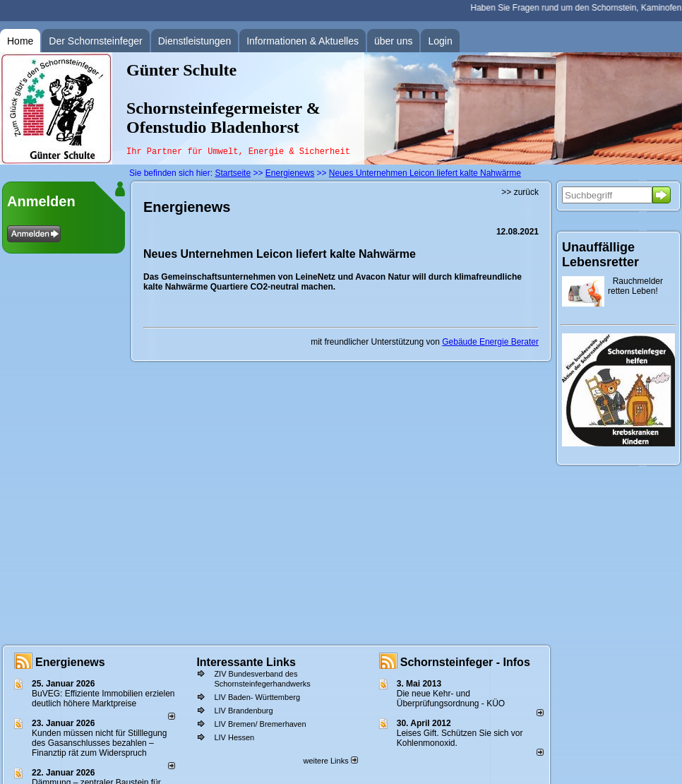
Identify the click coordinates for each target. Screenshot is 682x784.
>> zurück (520, 192)
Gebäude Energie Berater (490, 342)
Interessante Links (246, 662)
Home (20, 41)
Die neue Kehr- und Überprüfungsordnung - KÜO (451, 699)
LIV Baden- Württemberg (257, 697)
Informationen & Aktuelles (303, 41)
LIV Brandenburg (243, 711)
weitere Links (330, 761)
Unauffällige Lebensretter (600, 255)
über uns (393, 41)
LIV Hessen (234, 737)
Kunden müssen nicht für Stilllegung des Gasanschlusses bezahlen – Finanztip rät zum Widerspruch (99, 743)
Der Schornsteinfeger (95, 41)
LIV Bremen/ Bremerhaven (260, 724)
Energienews (70, 662)
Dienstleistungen (195, 41)
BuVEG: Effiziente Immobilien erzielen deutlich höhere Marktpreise (103, 699)
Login (440, 41)
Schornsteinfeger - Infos (465, 662)
